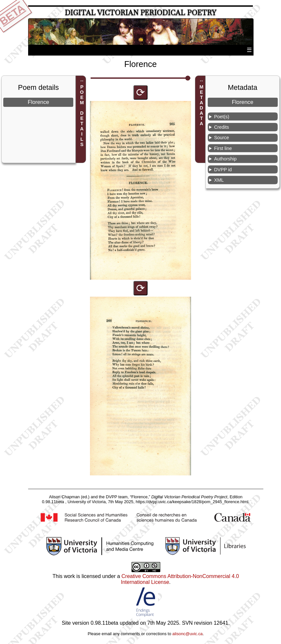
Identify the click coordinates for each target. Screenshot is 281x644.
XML (219, 180)
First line (223, 148)
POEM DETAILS (82, 116)
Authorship (225, 159)
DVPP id (223, 170)
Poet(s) (221, 117)
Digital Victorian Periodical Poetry (140, 13)
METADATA (202, 106)
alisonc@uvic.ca (188, 634)
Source (221, 138)
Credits (221, 127)
